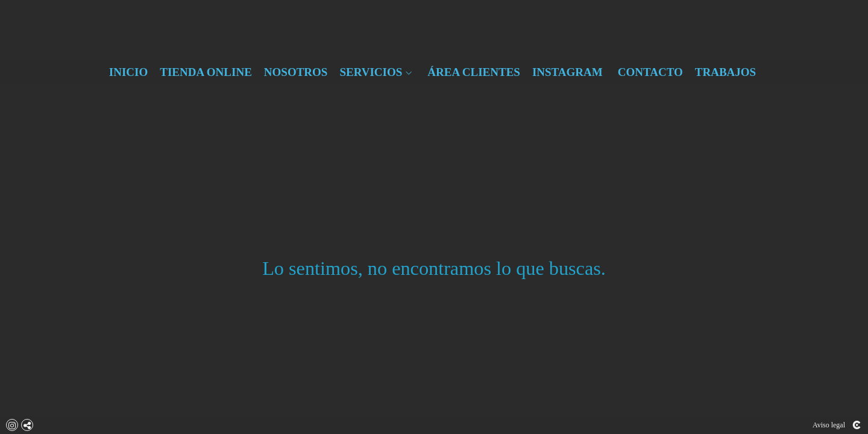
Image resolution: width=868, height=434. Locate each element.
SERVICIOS (371, 72)
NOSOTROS (296, 72)
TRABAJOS (725, 72)
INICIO (128, 72)
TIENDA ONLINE (206, 72)
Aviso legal (829, 425)
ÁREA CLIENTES (474, 72)
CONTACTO (650, 72)
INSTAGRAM (568, 72)
